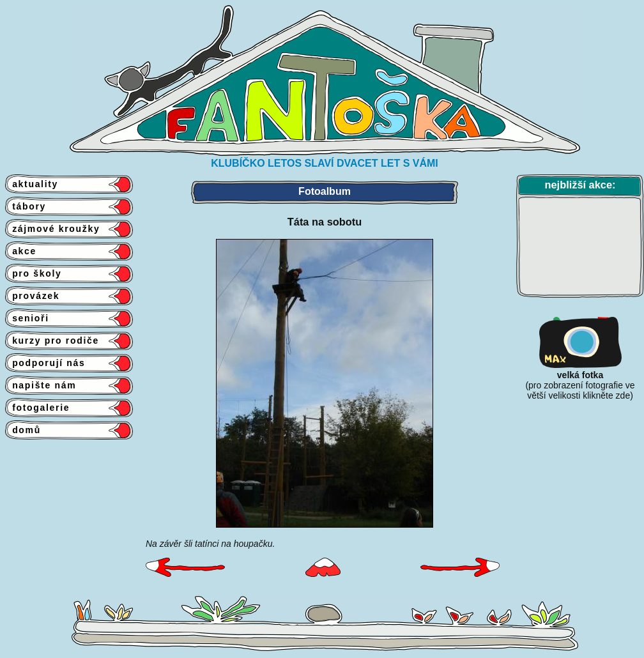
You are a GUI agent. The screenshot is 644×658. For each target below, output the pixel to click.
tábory (26, 206)
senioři (27, 318)
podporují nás (45, 363)
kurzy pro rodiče (52, 340)
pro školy (34, 273)
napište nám (41, 385)
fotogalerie (37, 408)
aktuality (32, 184)
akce (21, 251)
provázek (32, 296)
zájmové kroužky (52, 229)
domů (23, 430)
